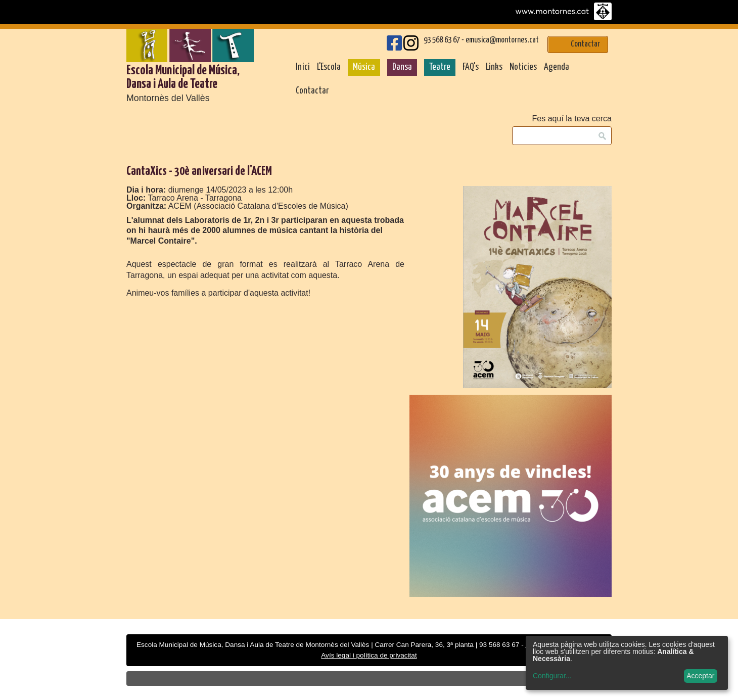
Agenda (557, 67)
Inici (303, 67)
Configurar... (552, 676)
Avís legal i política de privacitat (369, 655)
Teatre (440, 67)
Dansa (402, 67)
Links (494, 67)
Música (364, 67)
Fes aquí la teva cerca (572, 119)
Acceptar (700, 676)
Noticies (523, 67)
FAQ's (471, 67)
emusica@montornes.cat (502, 40)
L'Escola (329, 67)
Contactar (312, 91)
